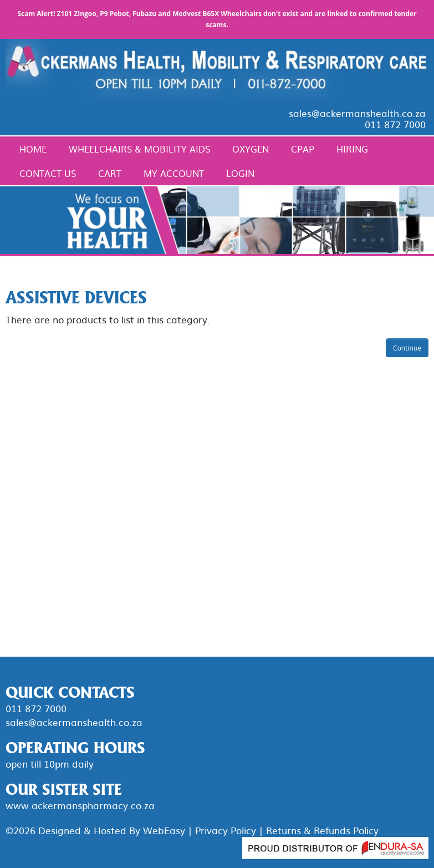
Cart (110, 173)
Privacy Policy (226, 830)
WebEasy (164, 830)
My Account (174, 173)
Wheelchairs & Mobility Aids (139, 149)
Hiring (352, 149)
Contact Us (48, 173)
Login (240, 173)
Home (33, 149)
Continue (407, 348)
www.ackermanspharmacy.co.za (80, 805)
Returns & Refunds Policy (322, 830)
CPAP (303, 149)
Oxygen (251, 149)
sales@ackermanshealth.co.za (357, 113)
